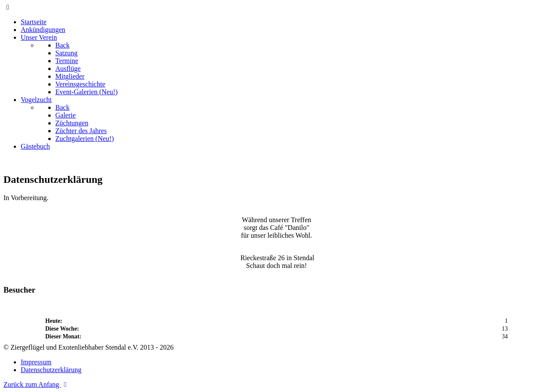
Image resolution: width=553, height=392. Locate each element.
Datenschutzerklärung (51, 370)
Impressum (36, 362)
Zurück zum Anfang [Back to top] (37, 384)
